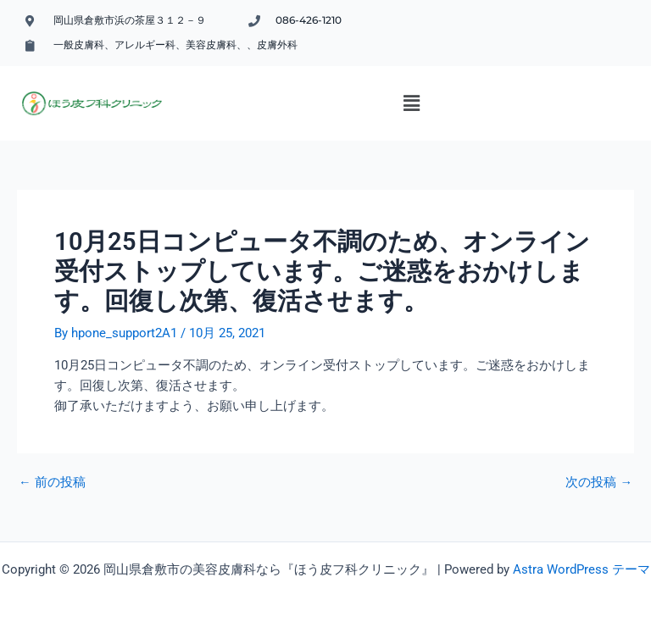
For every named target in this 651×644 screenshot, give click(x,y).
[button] (412, 103)
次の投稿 (599, 483)
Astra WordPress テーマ (581, 569)
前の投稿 (52, 483)
